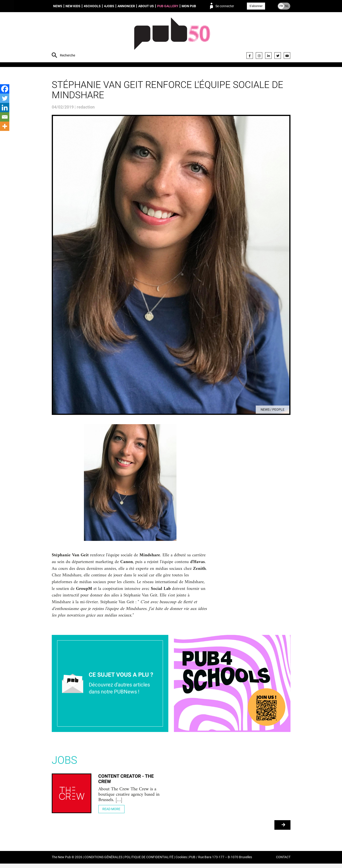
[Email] (5, 117)
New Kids (73, 6)
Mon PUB (189, 6)
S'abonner (256, 6)
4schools (92, 6)
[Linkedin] (5, 108)
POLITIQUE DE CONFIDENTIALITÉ (149, 862)
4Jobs (109, 6)
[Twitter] (5, 98)
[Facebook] (5, 89)
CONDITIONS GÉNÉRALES (103, 862)
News (58, 6)
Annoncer (126, 6)
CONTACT (283, 862)
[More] (5, 126)
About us (146, 6)
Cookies (181, 862)
